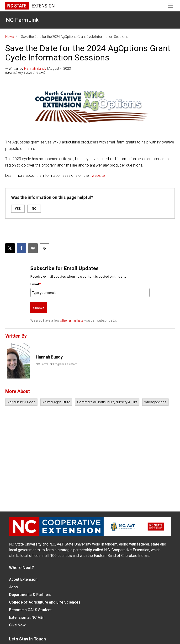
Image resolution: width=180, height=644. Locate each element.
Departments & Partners (30, 595)
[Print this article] (44, 248)
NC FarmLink (22, 20)
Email (36, 284)
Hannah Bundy (35, 69)
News (10, 37)
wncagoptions (155, 402)
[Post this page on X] (10, 248)
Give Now (17, 625)
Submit (39, 308)
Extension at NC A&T (27, 617)
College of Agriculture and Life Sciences (45, 602)
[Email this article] (33, 248)
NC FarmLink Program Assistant (57, 364)
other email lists (72, 320)
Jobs (13, 587)
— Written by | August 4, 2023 (38, 69)
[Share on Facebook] (21, 248)
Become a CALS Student (30, 610)
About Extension (23, 579)
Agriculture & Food (21, 402)
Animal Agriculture (56, 402)
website (98, 175)
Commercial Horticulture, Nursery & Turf (107, 402)
